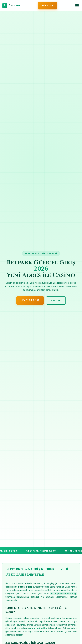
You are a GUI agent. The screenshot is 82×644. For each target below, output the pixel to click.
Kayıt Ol (56, 300)
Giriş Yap (48, 5)
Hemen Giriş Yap (30, 300)
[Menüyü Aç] (77, 6)
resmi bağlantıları (38, 628)
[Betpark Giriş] (12, 6)
